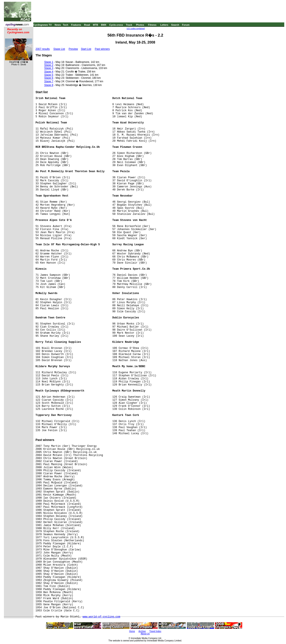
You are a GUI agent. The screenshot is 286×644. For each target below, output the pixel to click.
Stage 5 (49, 75)
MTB (96, 25)
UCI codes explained (136, 29)
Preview (73, 49)
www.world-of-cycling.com (101, 617)
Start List (86, 49)
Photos (140, 25)
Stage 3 (49, 68)
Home (132, 631)
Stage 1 (49, 62)
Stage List (59, 49)
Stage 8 (49, 85)
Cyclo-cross (116, 25)
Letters (164, 25)
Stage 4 (49, 72)
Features (76, 25)
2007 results (43, 49)
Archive (142, 631)
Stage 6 (49, 78)
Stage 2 (49, 65)
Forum (186, 25)
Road (87, 25)
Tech (65, 25)
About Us (145, 634)
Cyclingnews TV (42, 25)
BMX (104, 25)
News (58, 25)
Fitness (152, 25)
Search (175, 25)
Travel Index (155, 631)
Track (129, 25)
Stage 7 (49, 81)
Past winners (102, 49)
